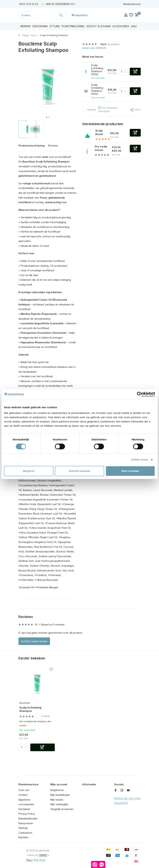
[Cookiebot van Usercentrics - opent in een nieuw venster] (139, 394)
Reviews (53, 146)
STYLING (55, 26)
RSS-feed (39, 860)
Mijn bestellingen (60, 795)
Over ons (24, 790)
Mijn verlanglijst (59, 804)
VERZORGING (40, 26)
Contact (23, 795)
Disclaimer (24, 809)
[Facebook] (116, 790)
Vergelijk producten (62, 809)
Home (35, 35)
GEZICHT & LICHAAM (98, 26)
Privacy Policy (27, 814)
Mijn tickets (57, 800)
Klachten (23, 837)
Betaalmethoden (28, 818)
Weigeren (29, 471)
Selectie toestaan (79, 471)
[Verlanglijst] (131, 15)
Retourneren (26, 823)
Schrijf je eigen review (34, 641)
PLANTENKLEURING (73, 26)
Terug (23, 35)
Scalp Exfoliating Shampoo (30, 709)
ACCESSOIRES (121, 26)
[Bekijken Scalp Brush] (87, 135)
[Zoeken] (42, 15)
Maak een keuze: (93, 57)
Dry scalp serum (101, 148)
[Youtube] (128, 790)
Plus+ (30, 860)
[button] (47, 117)
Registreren (57, 790)
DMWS (43, 855)
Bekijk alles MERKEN (94, 48)
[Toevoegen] (135, 133)
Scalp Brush (99, 132)
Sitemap (23, 828)
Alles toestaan (130, 471)
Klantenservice (132, 4)
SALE (134, 26)
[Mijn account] (126, 15)
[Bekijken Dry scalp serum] (87, 151)
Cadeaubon (25, 833)
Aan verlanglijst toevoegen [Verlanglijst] (108, 109)
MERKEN (25, 26)
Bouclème (114, 44)
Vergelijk (89, 110)
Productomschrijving (31, 146)
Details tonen (140, 460)
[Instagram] (122, 790)
